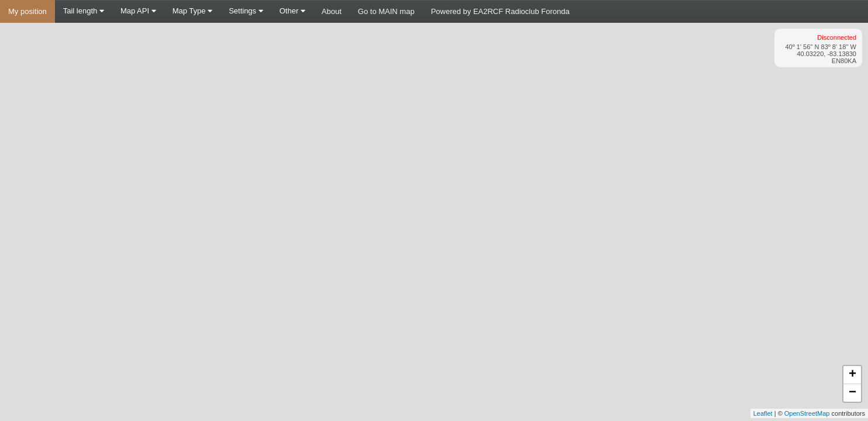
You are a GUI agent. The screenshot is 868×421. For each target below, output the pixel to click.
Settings (246, 11)
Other (292, 11)
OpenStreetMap (807, 413)
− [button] (852, 393)
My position (27, 11)
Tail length (84, 11)
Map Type (192, 11)
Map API (138, 11)
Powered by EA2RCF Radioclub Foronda (500, 11)
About (332, 11)
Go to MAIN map (386, 11)
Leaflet (763, 413)
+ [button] (852, 375)
